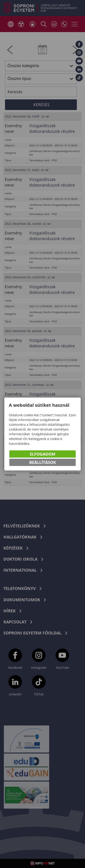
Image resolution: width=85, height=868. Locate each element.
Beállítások (43, 462)
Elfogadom (42, 454)
